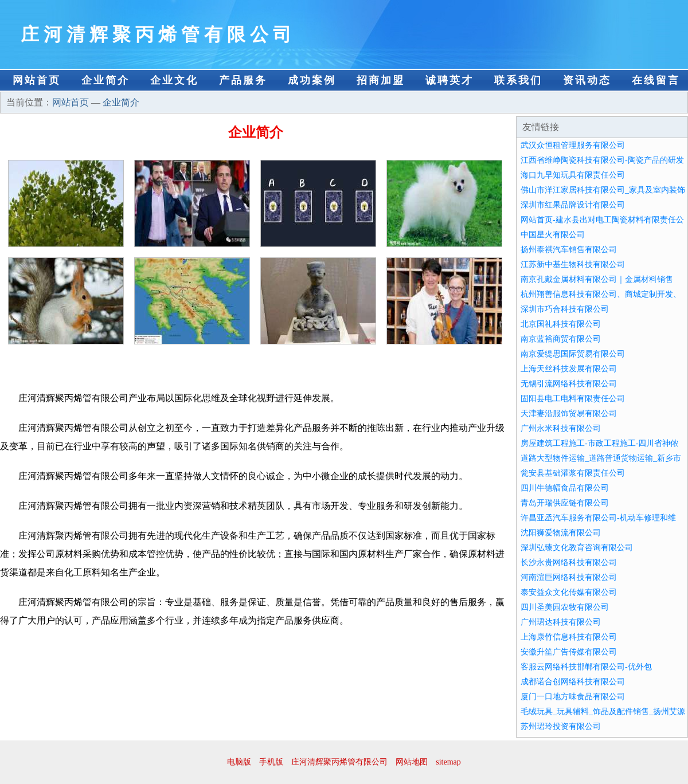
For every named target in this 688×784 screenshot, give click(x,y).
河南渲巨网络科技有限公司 (569, 577)
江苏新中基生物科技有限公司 (573, 264)
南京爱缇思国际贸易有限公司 (573, 354)
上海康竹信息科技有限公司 (569, 637)
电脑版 (239, 762)
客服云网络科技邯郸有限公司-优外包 (586, 667)
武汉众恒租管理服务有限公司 (573, 145)
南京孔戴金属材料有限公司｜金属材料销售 (597, 279)
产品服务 (243, 80)
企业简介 (105, 80)
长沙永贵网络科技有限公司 (569, 562)
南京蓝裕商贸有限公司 (561, 339)
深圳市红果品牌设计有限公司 (573, 205)
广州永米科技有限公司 (561, 428)
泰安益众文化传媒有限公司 (569, 592)
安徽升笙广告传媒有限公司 (569, 652)
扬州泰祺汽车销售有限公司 (569, 250)
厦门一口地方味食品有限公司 (573, 697)
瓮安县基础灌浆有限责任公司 (573, 473)
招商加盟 (381, 80)
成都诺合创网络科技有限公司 (573, 682)
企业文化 (174, 80)
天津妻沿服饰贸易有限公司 (569, 413)
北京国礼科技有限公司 (561, 324)
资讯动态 (587, 80)
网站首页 (37, 80)
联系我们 (518, 80)
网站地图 (412, 762)
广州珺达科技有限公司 (561, 622)
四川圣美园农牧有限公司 (565, 607)
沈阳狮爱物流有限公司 (561, 533)
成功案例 (312, 80)
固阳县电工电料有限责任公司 (573, 399)
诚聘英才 (449, 80)
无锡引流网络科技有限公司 (569, 384)
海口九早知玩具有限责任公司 (573, 175)
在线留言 (656, 80)
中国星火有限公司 (553, 235)
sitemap (448, 762)
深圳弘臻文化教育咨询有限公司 (577, 548)
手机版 (271, 762)
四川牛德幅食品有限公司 (565, 488)
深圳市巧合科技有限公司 (565, 309)
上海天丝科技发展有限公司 (569, 369)
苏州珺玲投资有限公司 (561, 726)
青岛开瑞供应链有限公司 (565, 503)
